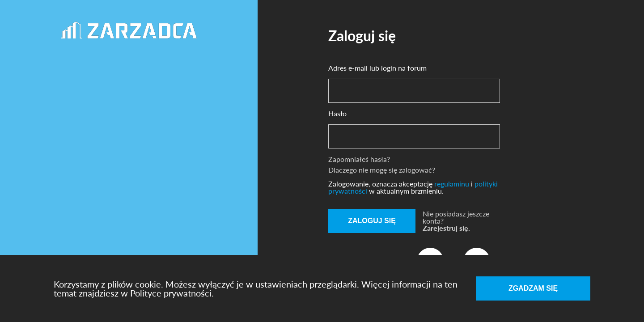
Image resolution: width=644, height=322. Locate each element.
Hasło (337, 114)
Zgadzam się (533, 288)
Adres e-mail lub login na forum (377, 68)
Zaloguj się (372, 221)
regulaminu (453, 184)
